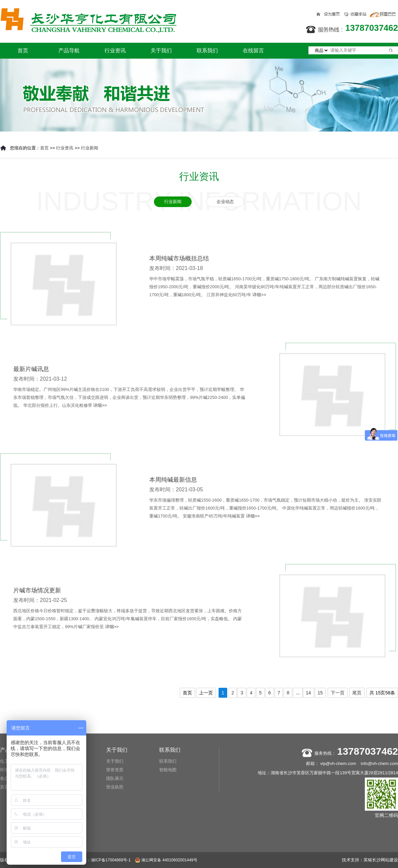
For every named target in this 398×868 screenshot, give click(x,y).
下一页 (338, 693)
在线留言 (253, 51)
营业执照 (115, 787)
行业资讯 (115, 51)
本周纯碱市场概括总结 (179, 258)
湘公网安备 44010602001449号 (166, 860)
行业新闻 (90, 148)
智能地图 (168, 770)
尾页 (357, 693)
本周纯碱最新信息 (173, 480)
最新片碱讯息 (31, 369)
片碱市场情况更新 (37, 590)
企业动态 (225, 202)
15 (320, 693)
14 (308, 693)
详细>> (259, 295)
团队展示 (115, 778)
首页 (23, 51)
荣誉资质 (115, 770)
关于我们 (161, 51)
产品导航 (69, 51)
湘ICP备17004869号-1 (111, 860)
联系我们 (207, 51)
